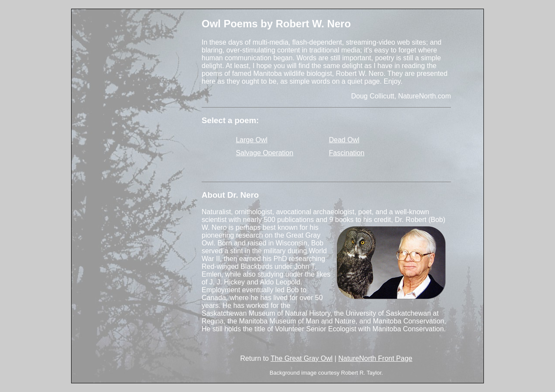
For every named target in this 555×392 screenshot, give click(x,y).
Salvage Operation (265, 153)
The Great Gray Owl (302, 358)
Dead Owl (344, 140)
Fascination (347, 153)
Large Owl (252, 140)
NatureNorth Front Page (375, 358)
